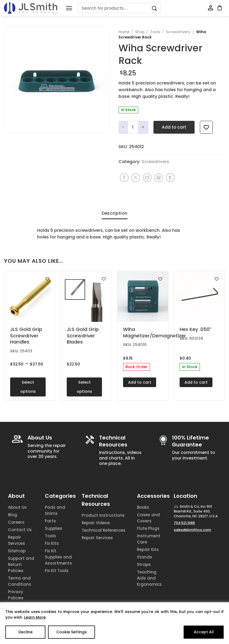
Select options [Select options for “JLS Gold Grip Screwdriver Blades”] (84, 387)
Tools (155, 32)
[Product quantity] (133, 127)
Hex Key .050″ (195, 329)
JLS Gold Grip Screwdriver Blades (83, 336)
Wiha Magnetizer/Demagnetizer (143, 332)
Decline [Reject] (25, 632)
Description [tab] (115, 213)
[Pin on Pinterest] (159, 178)
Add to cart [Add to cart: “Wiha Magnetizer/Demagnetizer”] (140, 382)
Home (124, 32)
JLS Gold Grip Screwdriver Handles (26, 336)
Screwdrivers (178, 32)
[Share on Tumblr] (170, 178)
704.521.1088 (184, 523)
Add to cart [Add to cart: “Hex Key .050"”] (196, 382)
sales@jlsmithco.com (192, 530)
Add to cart (174, 127)
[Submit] (155, 8)
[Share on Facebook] (124, 178)
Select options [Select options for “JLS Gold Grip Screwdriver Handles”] (28, 387)
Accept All (204, 632)
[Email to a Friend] (147, 178)
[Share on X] (136, 178)
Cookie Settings (72, 632)
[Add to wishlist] (206, 127)
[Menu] (69, 8)
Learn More (35, 617)
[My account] (211, 8)
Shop (140, 32)
